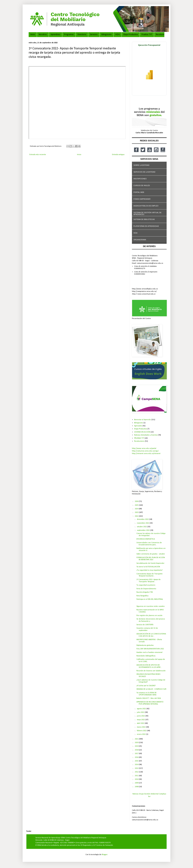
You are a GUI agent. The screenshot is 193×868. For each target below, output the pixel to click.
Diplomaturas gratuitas (145, 645)
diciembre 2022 (143, 519)
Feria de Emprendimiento (146, 589)
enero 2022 (142, 734)
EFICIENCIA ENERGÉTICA (146, 539)
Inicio (33, 35)
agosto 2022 (142, 709)
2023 (137, 512)
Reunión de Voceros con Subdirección (151, 671)
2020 (137, 743)
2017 (137, 754)
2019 (137, 746)
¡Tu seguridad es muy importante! (150, 570)
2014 (137, 765)
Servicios (94, 35)
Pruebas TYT (147, 35)
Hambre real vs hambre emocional (149, 652)
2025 (137, 505)
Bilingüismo (107, 35)
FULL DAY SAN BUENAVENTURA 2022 (150, 649)
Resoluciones (162, 35)
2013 (137, 768)
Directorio (82, 35)
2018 (137, 750)
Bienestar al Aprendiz (142, 420)
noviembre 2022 (143, 523)
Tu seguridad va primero (146, 585)
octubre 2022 (142, 527)
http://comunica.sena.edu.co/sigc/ (145, 451)
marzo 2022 (141, 727)
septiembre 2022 (144, 530)
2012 (137, 772)
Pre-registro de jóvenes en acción (149, 616)
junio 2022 (141, 716)
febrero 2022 (142, 731)
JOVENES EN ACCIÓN (142, 432)
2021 (137, 739)
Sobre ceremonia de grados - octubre (151, 554)
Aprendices (55, 35)
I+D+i (118, 35)
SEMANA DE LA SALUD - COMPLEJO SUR (151, 689)
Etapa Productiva (131, 35)
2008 (137, 787)
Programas (69, 35)
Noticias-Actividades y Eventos (146, 435)
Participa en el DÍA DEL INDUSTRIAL (150, 599)
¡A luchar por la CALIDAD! (146, 686)
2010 (137, 779)
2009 (137, 783)
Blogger (105, 855)
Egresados (138, 426)
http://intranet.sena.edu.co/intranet (146, 454)
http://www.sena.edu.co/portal (144, 448)
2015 (137, 761)
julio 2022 (141, 712)
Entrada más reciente (38, 155)
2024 (137, 509)
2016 (137, 757)
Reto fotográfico (142, 596)
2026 (137, 501)
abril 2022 (141, 723)
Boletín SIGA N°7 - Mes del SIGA (149, 698)
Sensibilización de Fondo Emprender (150, 563)
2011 (137, 776)
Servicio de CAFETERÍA (145, 625)
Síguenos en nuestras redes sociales (151, 606)
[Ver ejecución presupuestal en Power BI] (149, 69)
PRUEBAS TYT (139, 438)
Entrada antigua (118, 155)
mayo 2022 (141, 720)
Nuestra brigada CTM (145, 592)
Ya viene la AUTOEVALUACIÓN (148, 567)
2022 (137, 516)
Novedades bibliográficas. (146, 656)
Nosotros (43, 35)
